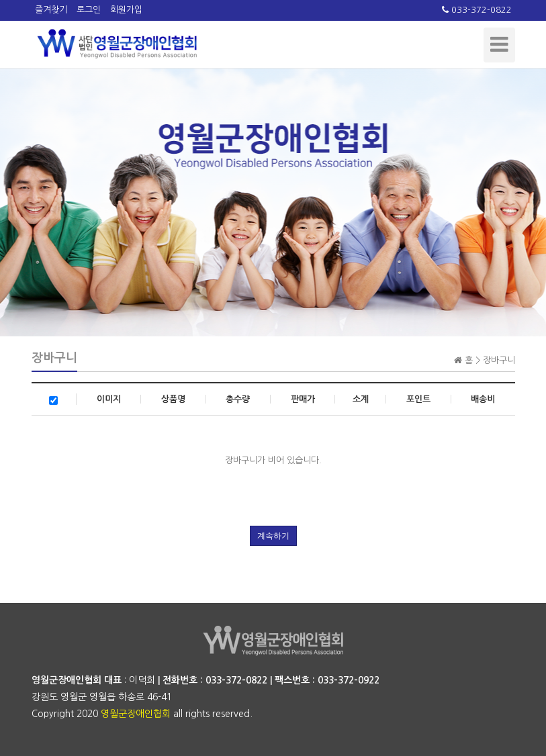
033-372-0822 (477, 10)
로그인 (89, 10)
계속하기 (273, 536)
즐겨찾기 (51, 10)
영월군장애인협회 (136, 714)
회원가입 (126, 10)
